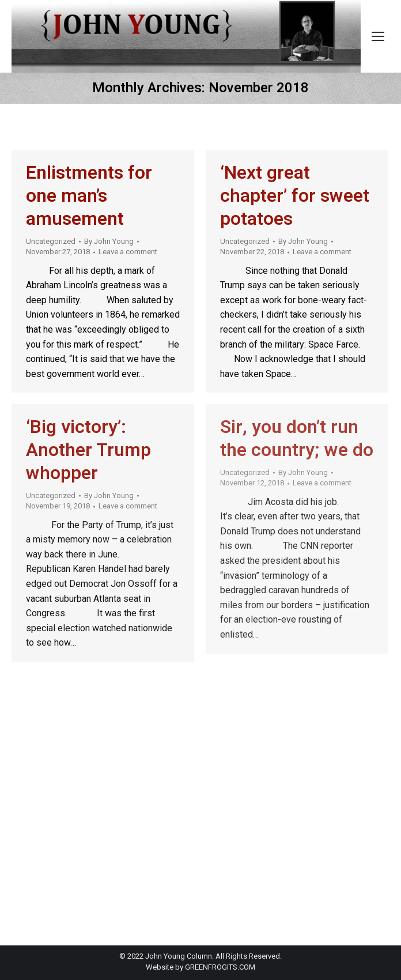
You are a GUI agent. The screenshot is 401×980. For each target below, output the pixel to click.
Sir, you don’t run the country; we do (297, 438)
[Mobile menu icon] (378, 36)
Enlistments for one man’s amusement (89, 196)
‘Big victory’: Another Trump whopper (88, 450)
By (109, 241)
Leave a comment (128, 252)
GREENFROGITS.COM (220, 967)
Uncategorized (51, 241)
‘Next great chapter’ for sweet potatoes (295, 196)
